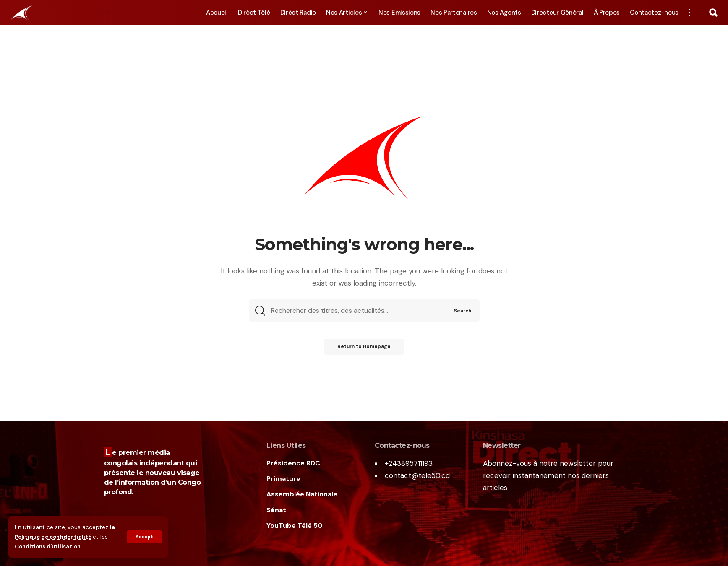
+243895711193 (409, 463)
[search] (713, 13)
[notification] (701, 13)
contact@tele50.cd (417, 475)
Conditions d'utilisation (50, 547)
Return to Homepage (364, 349)
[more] (689, 13)
